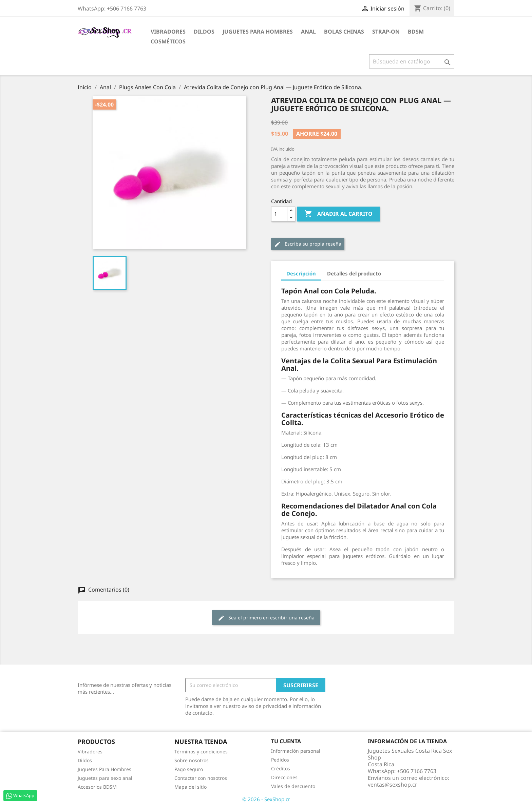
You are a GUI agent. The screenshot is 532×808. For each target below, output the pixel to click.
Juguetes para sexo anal (105, 778)
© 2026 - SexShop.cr (266, 799)
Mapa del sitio (191, 787)
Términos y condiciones (201, 752)
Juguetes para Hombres (258, 32)
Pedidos (280, 760)
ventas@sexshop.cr (393, 785)
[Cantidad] (279, 214)
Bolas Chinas (344, 32)
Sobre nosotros (192, 760)
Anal (308, 32)
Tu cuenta (286, 741)
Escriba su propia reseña (308, 244)
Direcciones (284, 777)
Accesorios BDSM (97, 787)
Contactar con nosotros (201, 778)
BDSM (416, 32)
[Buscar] (412, 61)
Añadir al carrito (338, 214)
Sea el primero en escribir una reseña (266, 618)
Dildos (204, 32)
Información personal (296, 751)
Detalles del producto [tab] (354, 273)
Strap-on (386, 32)
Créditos (281, 768)
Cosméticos (168, 41)
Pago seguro (189, 769)
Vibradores (168, 32)
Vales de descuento (293, 786)
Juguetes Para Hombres (104, 769)
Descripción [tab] (301, 273)
